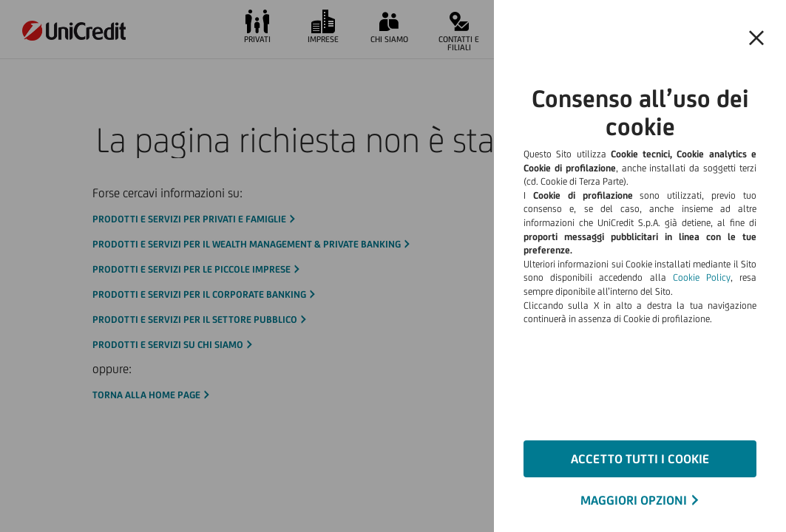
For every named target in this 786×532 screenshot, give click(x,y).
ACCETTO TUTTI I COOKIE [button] (640, 459)
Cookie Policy (702, 277)
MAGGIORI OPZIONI (634, 500)
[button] (756, 38)
